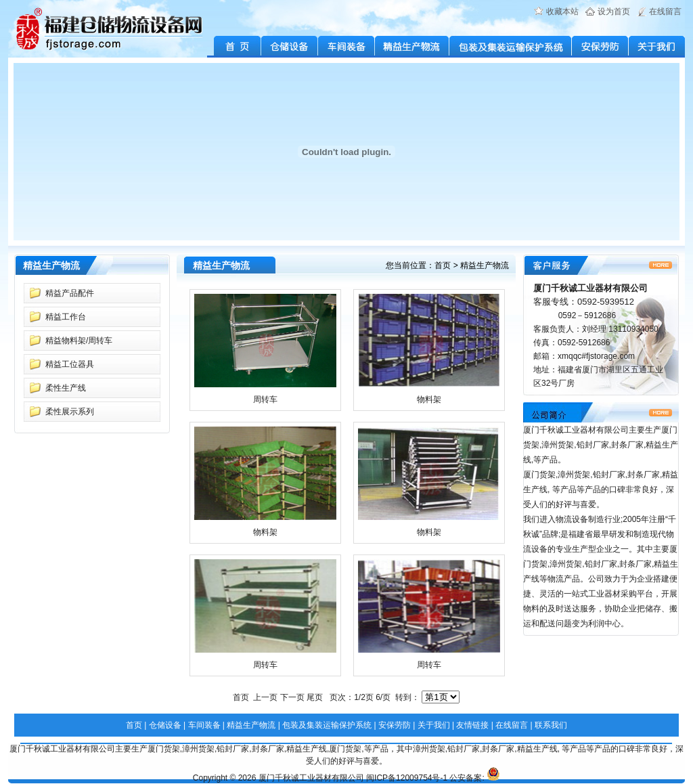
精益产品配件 (70, 293)
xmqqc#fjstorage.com (596, 356)
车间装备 (346, 47)
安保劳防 (600, 47)
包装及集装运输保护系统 (511, 47)
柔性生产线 (66, 388)
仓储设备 (290, 47)
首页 (443, 265)
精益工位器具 (70, 364)
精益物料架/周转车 (79, 341)
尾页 (315, 697)
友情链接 (472, 725)
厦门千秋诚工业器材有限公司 (311, 778)
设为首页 (614, 12)
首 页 (234, 47)
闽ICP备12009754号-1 (407, 778)
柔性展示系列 (70, 412)
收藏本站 (562, 12)
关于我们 (657, 47)
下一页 (292, 697)
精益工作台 (66, 317)
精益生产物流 (412, 47)
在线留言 (665, 12)
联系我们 (551, 725)
